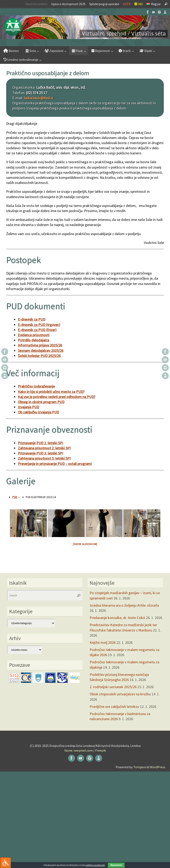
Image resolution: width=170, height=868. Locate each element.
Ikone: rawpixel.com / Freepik (85, 750)
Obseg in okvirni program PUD (41, 402)
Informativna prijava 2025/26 (40, 345)
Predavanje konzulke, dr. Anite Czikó (117, 618)
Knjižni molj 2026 (103, 642)
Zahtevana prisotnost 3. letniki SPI (44, 458)
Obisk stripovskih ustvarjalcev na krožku (120, 694)
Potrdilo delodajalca (34, 340)
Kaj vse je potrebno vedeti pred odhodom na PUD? (57, 397)
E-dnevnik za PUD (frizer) (37, 330)
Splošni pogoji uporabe (104, 4)
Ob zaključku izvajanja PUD (38, 412)
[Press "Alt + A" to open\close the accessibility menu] (5, 863)
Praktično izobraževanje (36, 386)
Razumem (116, 865)
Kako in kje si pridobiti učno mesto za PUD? (51, 392)
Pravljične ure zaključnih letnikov (114, 707)
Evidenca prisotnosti (34, 335)
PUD (15, 497)
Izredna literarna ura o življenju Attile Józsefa (124, 605)
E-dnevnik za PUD (32, 319)
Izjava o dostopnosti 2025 (68, 4)
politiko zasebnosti (95, 865)
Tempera (140, 767)
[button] (85, 27)
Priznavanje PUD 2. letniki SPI (40, 443)
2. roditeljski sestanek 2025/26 (113, 687)
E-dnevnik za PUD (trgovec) (39, 325)
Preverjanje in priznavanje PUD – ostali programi (55, 464)
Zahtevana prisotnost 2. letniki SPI (44, 448)
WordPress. (158, 767)
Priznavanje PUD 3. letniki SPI (40, 453)
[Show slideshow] (85, 544)
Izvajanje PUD (28, 407)
